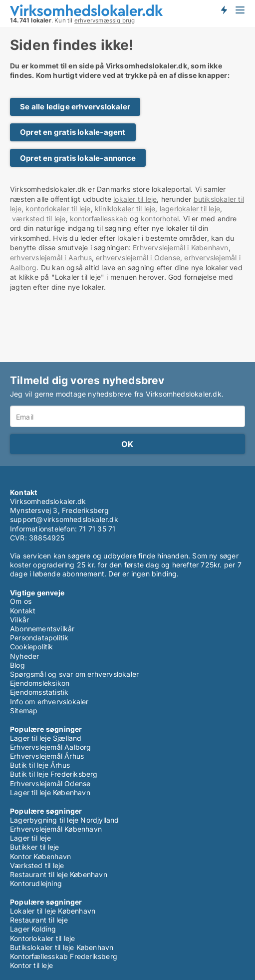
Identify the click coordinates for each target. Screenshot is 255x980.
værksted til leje (39, 219)
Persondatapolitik (39, 638)
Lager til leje (30, 838)
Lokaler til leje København (53, 911)
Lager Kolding (33, 929)
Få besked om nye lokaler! (224, 10)
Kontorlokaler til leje (42, 938)
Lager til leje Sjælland (46, 738)
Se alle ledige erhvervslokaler (75, 107)
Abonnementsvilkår (42, 629)
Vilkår (19, 620)
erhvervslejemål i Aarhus (51, 257)
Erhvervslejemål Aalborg (51, 747)
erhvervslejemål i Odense (138, 257)
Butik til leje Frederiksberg (54, 774)
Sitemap (24, 711)
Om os (21, 601)
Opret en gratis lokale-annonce (78, 158)
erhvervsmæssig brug (105, 20)
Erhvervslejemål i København (180, 247)
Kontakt (23, 611)
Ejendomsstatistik (39, 692)
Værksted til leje (37, 865)
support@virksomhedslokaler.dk (64, 519)
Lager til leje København (50, 792)
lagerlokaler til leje (190, 209)
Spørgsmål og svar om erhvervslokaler (74, 674)
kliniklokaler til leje (125, 209)
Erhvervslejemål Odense (50, 783)
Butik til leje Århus (40, 765)
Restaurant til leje (39, 920)
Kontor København (40, 856)
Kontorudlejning (36, 883)
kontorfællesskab (99, 219)
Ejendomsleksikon (40, 683)
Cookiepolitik (32, 647)
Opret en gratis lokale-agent (73, 132)
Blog (17, 665)
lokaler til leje (135, 199)
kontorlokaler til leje (58, 209)
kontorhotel (160, 219)
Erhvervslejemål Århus (47, 756)
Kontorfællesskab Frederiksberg (64, 956)
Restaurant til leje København (59, 874)
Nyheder (24, 656)
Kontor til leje (31, 965)
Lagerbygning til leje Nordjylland (65, 820)
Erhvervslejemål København (56, 829)
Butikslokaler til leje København (62, 947)
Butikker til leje (34, 847)
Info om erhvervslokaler (49, 702)
